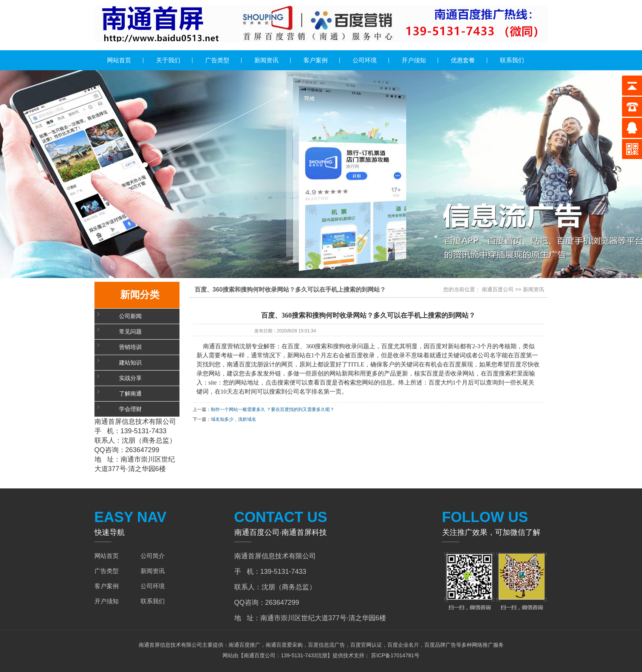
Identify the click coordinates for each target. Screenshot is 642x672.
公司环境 (365, 60)
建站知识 (130, 363)
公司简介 (153, 556)
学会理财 (130, 409)
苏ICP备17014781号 (394, 655)
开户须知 (414, 60)
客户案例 (316, 60)
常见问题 (130, 332)
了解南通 (130, 394)
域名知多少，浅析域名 (234, 419)
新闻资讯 (266, 60)
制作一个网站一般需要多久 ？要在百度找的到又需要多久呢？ (273, 409)
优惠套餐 (463, 60)
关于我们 (168, 60)
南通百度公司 (498, 289)
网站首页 (119, 60)
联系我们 (512, 60)
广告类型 (217, 60)
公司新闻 (130, 316)
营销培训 (130, 347)
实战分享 (130, 378)
